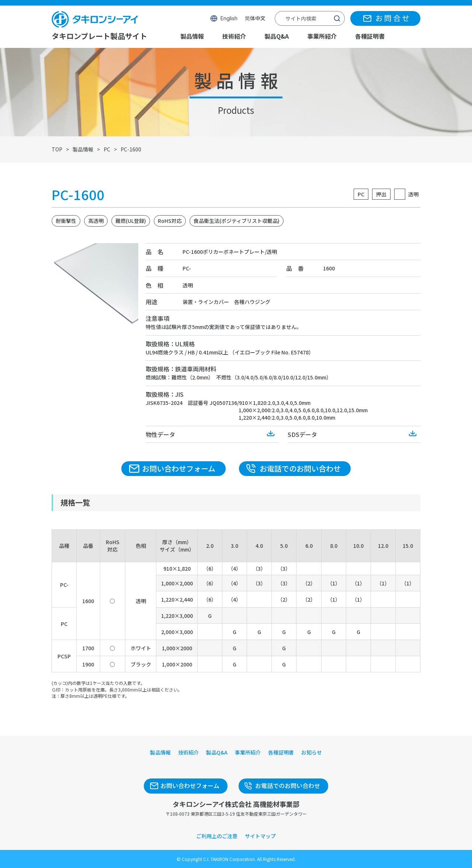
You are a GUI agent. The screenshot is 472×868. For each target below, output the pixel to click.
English (229, 18)
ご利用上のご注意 (217, 836)
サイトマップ (260, 836)
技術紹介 (234, 36)
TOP (57, 149)
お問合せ (393, 18)
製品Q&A (277, 36)
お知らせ (312, 752)
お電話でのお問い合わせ (300, 468)
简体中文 (255, 18)
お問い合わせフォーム (179, 468)
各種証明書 (370, 36)
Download (271, 434)
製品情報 (192, 36)
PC (107, 149)
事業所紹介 (322, 36)
